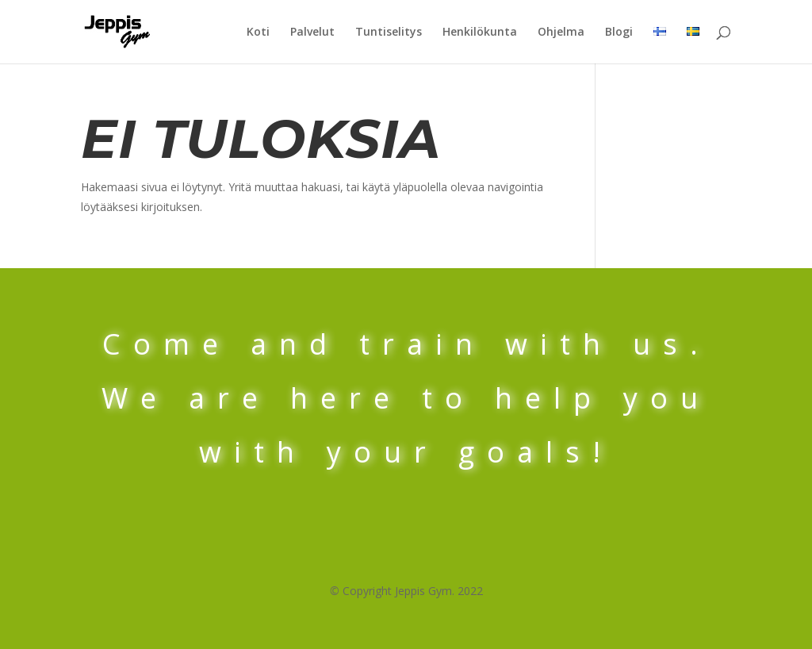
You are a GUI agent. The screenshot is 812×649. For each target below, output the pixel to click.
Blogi (619, 33)
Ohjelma (561, 33)
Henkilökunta (480, 33)
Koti (258, 33)
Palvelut (312, 33)
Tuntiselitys (389, 33)
